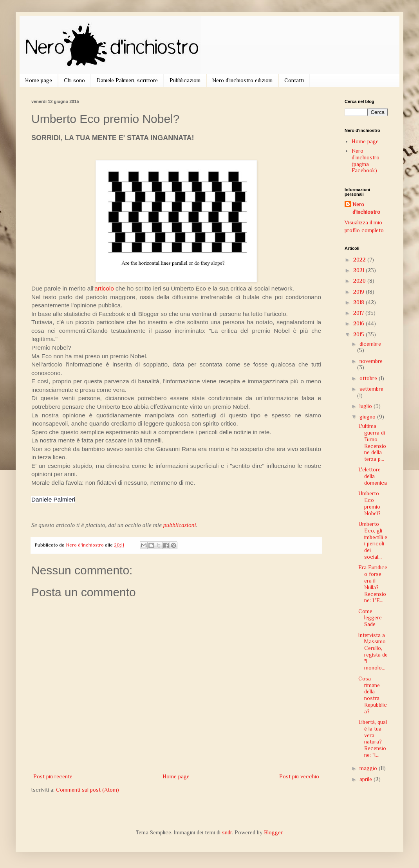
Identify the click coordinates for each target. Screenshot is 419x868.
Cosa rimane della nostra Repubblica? (373, 695)
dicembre (370, 344)
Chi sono (74, 80)
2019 (359, 292)
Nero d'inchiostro (366, 208)
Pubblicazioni (185, 80)
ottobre (369, 378)
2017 (359, 313)
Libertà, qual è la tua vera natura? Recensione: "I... (373, 738)
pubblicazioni (180, 525)
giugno (368, 417)
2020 (360, 281)
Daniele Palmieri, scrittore (127, 80)
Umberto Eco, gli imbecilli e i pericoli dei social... (373, 540)
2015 (359, 334)
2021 (359, 270)
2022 (360, 260)
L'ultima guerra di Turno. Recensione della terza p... (372, 442)
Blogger (273, 832)
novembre (371, 361)
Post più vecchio (299, 776)
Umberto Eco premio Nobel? (369, 503)
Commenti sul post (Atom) (88, 790)
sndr (227, 832)
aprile (367, 779)
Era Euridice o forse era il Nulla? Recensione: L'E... (373, 584)
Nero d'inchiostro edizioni (242, 80)
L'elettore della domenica (373, 476)
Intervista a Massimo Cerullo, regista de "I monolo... (373, 651)
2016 (359, 323)
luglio (367, 406)
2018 (359, 302)
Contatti (294, 80)
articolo (104, 288)
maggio (369, 768)
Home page (39, 80)
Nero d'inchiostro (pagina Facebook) (366, 161)
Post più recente (53, 776)
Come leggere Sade (370, 618)
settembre (371, 389)
